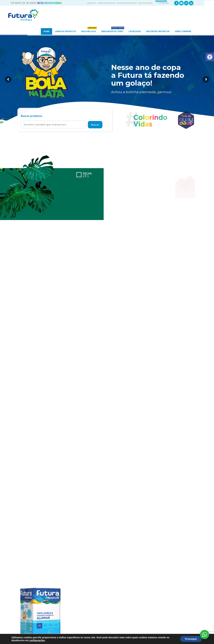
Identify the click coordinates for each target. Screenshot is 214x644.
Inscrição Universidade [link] (127, 3)
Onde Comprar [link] (183, 31)
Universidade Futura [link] (106, 3)
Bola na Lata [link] (89, 30)
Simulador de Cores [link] (113, 30)
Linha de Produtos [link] (65, 31)
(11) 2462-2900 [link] (162, 3)
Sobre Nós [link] (91, 3)
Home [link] (46, 31)
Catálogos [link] (135, 31)
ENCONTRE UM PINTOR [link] (158, 31)
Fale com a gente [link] (145, 3)
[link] (210, 57)
